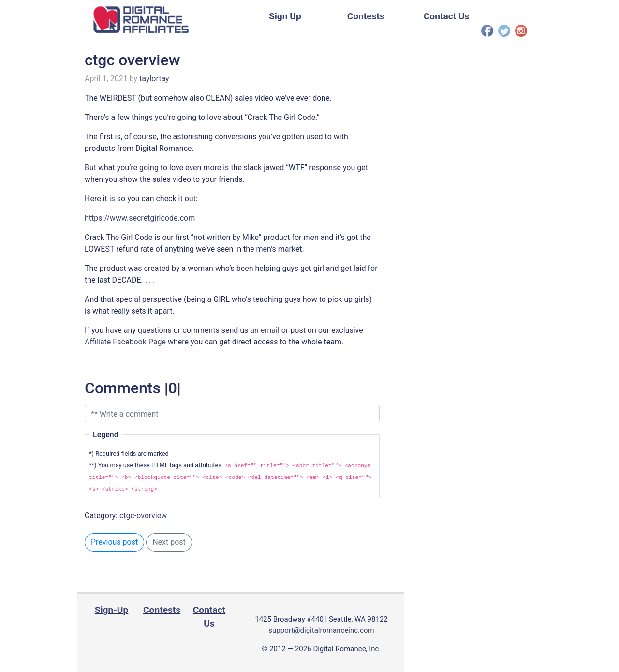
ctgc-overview (143, 515)
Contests (366, 16)
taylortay (154, 79)
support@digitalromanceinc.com (321, 630)
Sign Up (285, 16)
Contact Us (447, 16)
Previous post (114, 542)
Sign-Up (112, 610)
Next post (169, 542)
